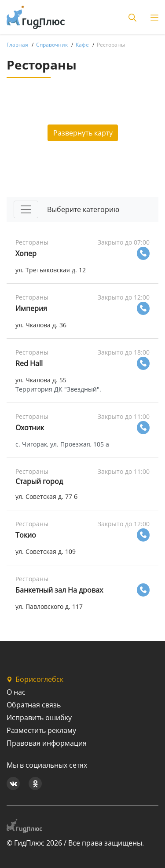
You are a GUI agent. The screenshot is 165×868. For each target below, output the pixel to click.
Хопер (26, 253)
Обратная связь (34, 705)
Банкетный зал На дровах (59, 590)
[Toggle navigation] (26, 209)
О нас (16, 692)
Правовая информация (47, 743)
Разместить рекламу (41, 730)
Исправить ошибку (39, 718)
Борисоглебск (35, 679)
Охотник (30, 428)
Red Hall (29, 363)
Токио (26, 535)
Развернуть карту (83, 133)
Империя (31, 308)
